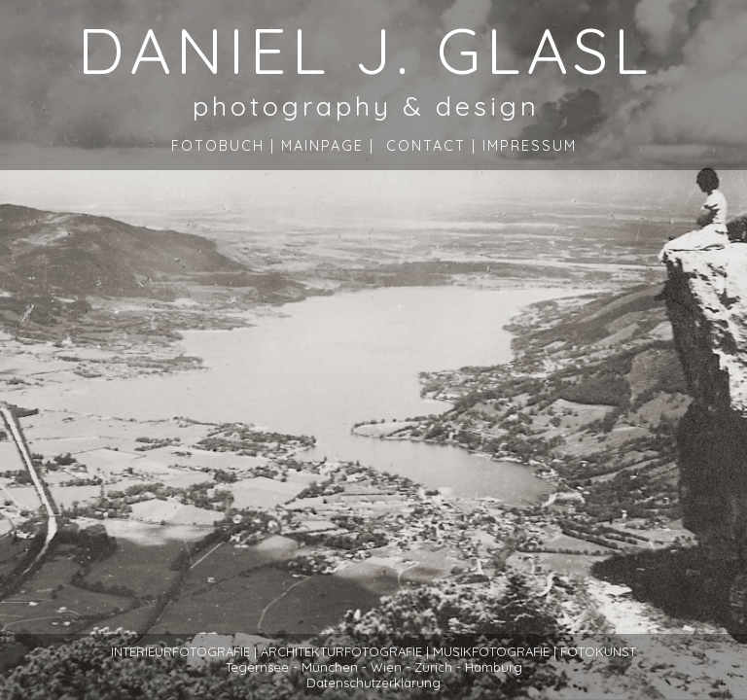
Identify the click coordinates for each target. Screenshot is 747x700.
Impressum (530, 146)
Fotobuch (218, 146)
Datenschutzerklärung (373, 682)
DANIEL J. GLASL (366, 50)
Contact (426, 146)
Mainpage (322, 146)
